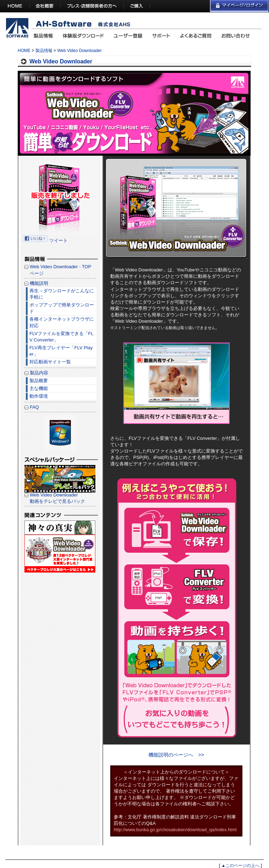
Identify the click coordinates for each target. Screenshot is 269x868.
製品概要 (39, 381)
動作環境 (39, 396)
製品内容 (39, 373)
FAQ (34, 407)
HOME (24, 51)
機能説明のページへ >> (176, 755)
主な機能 (39, 388)
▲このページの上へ (240, 866)
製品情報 (44, 51)
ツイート (58, 240)
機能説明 (39, 283)
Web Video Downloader (79, 51)
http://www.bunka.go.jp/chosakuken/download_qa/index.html (175, 830)
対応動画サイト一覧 (50, 362)
